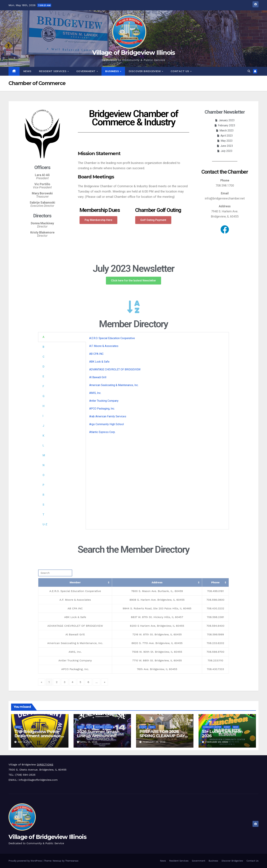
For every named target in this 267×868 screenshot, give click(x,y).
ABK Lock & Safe (99, 362)
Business (112, 71)
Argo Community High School (107, 424)
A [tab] (44, 337)
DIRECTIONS (45, 765)
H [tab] (44, 406)
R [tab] (43, 495)
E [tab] (43, 376)
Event (81, 727)
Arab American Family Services (108, 416)
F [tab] (43, 386)
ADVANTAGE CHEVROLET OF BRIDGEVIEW (115, 369)
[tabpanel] (157, 387)
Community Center (212, 727)
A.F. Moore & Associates (104, 346)
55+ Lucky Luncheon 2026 (222, 734)
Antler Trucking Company (104, 401)
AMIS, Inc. (95, 393)
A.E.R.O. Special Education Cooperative (112, 338)
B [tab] (43, 347)
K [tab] (43, 436)
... (97, 682)
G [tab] (44, 396)
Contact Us (180, 71)
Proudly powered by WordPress (26, 861)
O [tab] (44, 475)
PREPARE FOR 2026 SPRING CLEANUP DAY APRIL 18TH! (162, 736)
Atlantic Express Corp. (102, 432)
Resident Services (53, 71)
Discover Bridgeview (145, 71)
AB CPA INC (96, 354)
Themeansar (72, 861)
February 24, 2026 (217, 742)
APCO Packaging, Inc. (102, 409)
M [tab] (44, 455)
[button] (249, 71)
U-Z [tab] (45, 524)
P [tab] (43, 485)
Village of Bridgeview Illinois (134, 53)
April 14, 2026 (89, 742)
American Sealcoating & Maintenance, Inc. (114, 385)
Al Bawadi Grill (98, 377)
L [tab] (43, 445)
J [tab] (43, 426)
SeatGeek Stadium (104, 727)
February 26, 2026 (154, 742)
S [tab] (43, 505)
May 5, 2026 (25, 742)
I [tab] (43, 416)
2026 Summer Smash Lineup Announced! (98, 734)
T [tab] (43, 515)
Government (86, 71)
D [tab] (44, 367)
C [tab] (44, 357)
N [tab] (44, 465)
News (27, 71)
